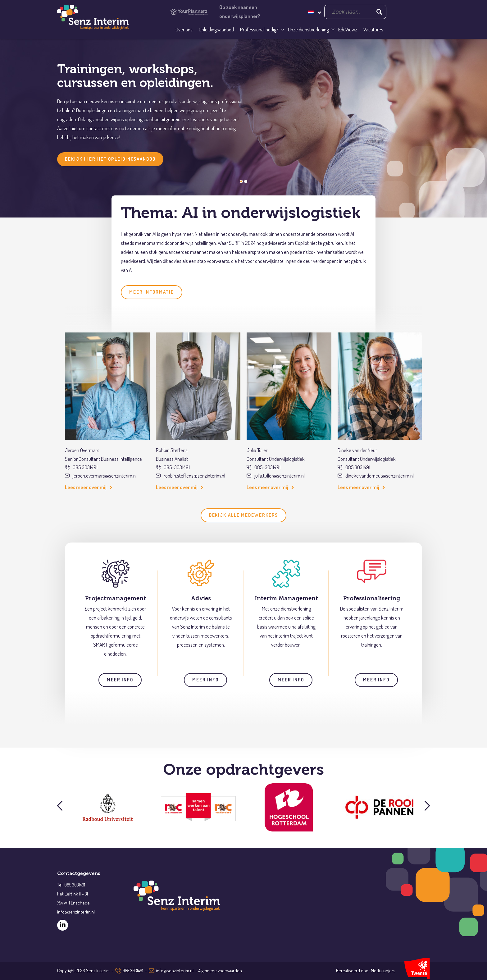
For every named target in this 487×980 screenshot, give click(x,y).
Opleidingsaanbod (216, 29)
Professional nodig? (259, 29)
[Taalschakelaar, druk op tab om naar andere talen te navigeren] (314, 12)
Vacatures (373, 29)
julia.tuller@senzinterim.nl (276, 476)
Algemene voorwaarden (220, 971)
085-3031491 (173, 467)
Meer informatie (152, 292)
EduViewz (348, 29)
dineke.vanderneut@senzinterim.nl (376, 476)
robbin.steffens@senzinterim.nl (191, 476)
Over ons (184, 29)
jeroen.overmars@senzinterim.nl (101, 476)
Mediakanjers (383, 971)
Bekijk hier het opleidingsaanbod (110, 159)
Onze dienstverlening (308, 29)
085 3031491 (81, 467)
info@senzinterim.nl (175, 971)
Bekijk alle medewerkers (244, 515)
